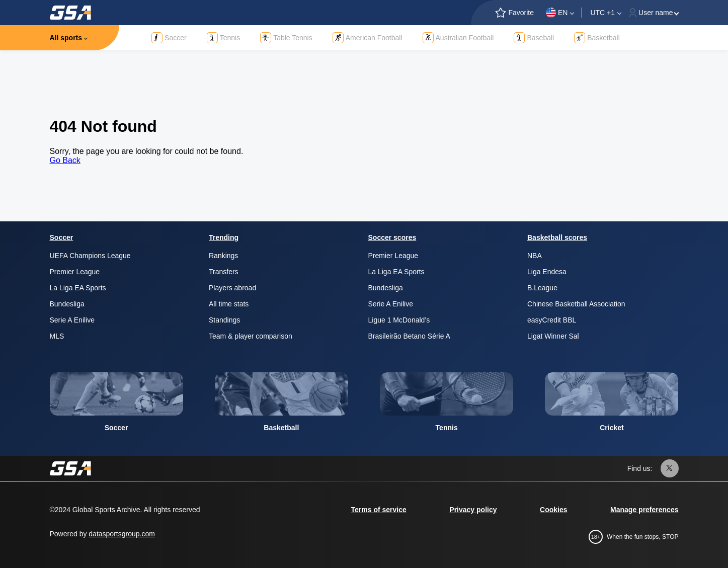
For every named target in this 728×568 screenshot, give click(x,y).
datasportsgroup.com (122, 534)
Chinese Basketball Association (576, 304)
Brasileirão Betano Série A (409, 336)
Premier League (75, 272)
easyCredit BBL (552, 320)
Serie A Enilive (72, 320)
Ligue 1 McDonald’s (399, 320)
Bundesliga (67, 304)
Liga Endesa (547, 272)
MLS (57, 336)
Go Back (65, 160)
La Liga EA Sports (78, 288)
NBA (535, 256)
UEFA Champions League (90, 256)
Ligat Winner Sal (553, 336)
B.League (542, 288)
